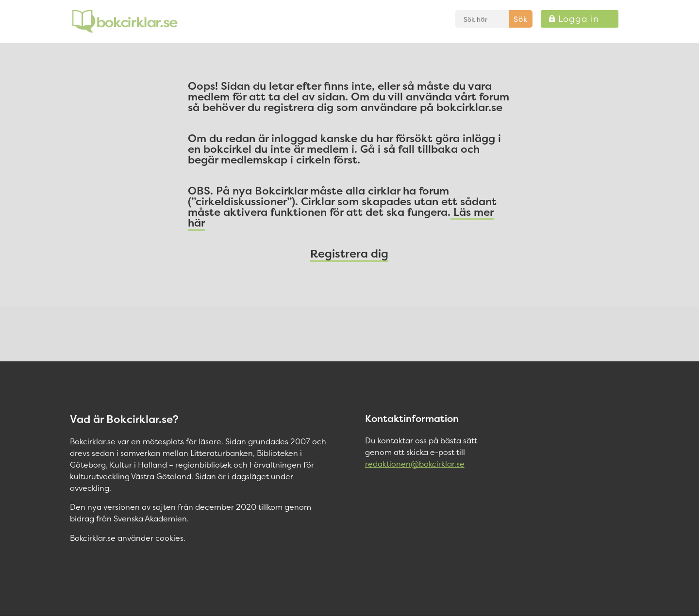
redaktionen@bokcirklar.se (415, 464)
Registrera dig (349, 253)
